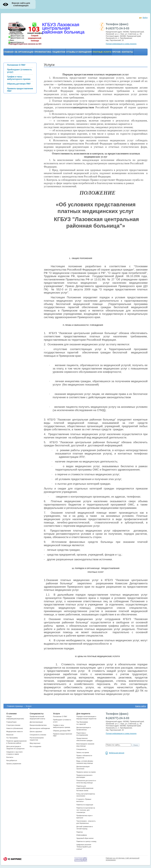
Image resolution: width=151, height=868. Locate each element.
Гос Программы (12, 738)
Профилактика (43, 52)
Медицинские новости (15, 732)
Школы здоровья (36, 732)
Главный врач (11, 722)
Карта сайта (141, 706)
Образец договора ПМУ (62, 731)
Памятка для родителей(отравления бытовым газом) (85, 788)
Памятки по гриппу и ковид (86, 841)
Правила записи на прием (86, 772)
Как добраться (12, 760)
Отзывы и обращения (79, 52)
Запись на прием (83, 752)
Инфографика (82, 835)
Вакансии (10, 735)
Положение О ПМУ (60, 716)
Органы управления (14, 764)
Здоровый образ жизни (85, 838)
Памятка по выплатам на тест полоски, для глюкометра (86, 810)
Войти (145, 18)
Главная (9, 52)
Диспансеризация (36, 722)
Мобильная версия (117, 753)
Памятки (80, 832)
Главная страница (15, 706)
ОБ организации (24, 52)
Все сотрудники (35, 746)
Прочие (117, 52)
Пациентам (59, 52)
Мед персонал (35, 743)
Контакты (127, 52)
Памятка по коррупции (85, 805)
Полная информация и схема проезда (121, 44)
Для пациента (83, 714)
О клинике (11, 714)
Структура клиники (13, 725)
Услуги (28, 706)
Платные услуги (102, 52)
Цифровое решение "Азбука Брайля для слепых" (84, 847)
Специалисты (37, 714)
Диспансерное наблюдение (40, 728)
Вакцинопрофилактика (38, 725)
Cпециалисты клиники (38, 735)
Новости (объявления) (15, 728)
